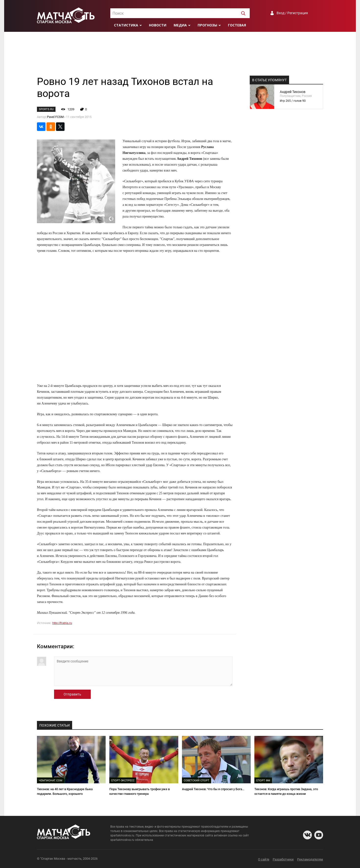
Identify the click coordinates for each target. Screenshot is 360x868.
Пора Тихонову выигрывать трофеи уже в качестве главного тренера (140, 791)
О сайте (264, 859)
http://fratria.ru (62, 623)
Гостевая (237, 25)
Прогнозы (207, 25)
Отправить (72, 694)
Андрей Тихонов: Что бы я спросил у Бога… (213, 789)
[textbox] (180, 13)
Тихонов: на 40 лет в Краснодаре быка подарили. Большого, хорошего (65, 791)
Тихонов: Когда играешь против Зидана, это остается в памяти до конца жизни (286, 791)
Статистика (126, 25)
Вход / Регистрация (292, 13)
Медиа (180, 25)
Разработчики (283, 859)
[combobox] (180, 13)
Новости (158, 25)
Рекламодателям (310, 859)
